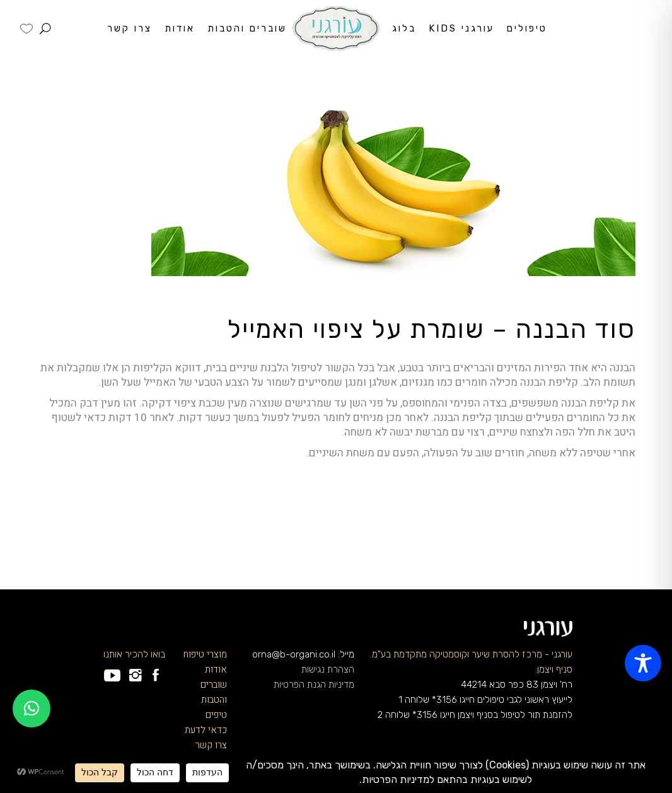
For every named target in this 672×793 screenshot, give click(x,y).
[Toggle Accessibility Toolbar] (643, 663)
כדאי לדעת (206, 730)
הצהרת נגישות (328, 669)
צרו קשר (211, 745)
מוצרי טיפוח (205, 654)
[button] (32, 709)
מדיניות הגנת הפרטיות (314, 685)
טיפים (216, 715)
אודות (216, 669)
